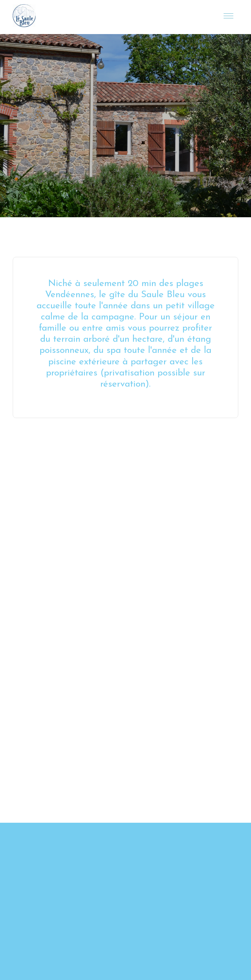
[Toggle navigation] (228, 16)
